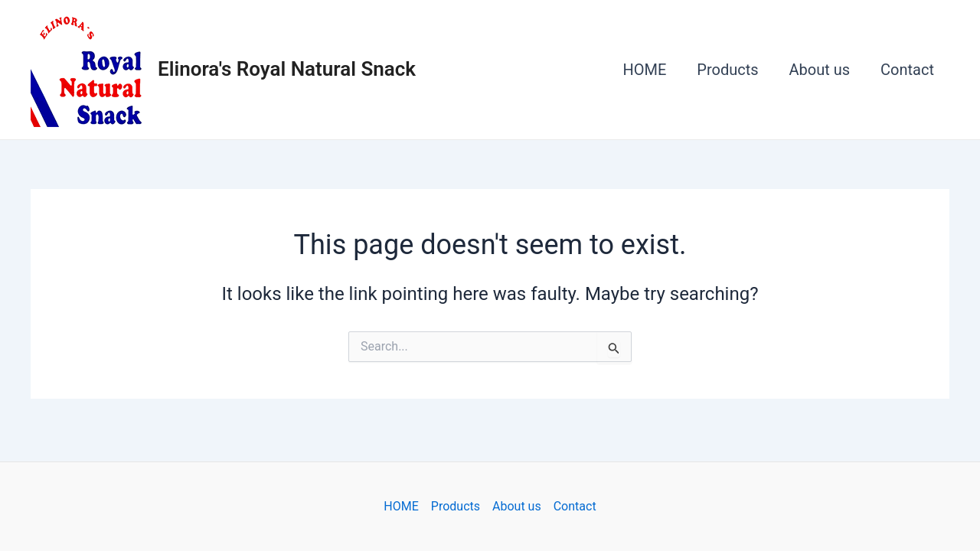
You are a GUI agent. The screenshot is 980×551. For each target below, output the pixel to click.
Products (727, 70)
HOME (644, 70)
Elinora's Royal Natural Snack (287, 69)
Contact (907, 70)
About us (820, 70)
